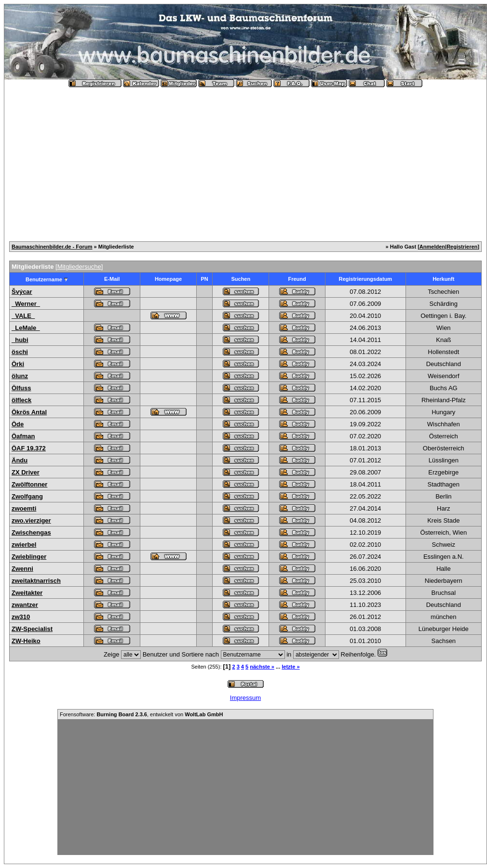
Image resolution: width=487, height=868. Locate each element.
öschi (20, 352)
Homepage (168, 279)
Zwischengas (31, 533)
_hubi (20, 340)
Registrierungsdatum (366, 279)
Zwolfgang (27, 496)
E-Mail (112, 279)
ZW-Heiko (26, 641)
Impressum (245, 698)
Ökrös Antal (29, 412)
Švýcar (22, 292)
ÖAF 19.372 (29, 448)
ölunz (20, 376)
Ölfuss (21, 388)
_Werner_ (26, 304)
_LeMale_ (26, 328)
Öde (18, 424)
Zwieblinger (29, 557)
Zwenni (22, 569)
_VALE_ (23, 316)
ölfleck (21, 400)
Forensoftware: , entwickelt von (141, 714)
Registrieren (462, 247)
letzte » (291, 667)
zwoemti (24, 508)
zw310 (21, 617)
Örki (18, 364)
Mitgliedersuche (79, 267)
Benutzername (44, 279)
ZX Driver (26, 472)
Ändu (20, 460)
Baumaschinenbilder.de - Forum (52, 247)
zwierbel (24, 545)
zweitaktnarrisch (36, 581)
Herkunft (443, 279)
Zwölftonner (29, 484)
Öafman (23, 436)
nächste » (262, 667)
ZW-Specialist (32, 629)
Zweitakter (27, 593)
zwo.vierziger (31, 520)
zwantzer (25, 605)
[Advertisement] (245, 160)
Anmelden (432, 247)
